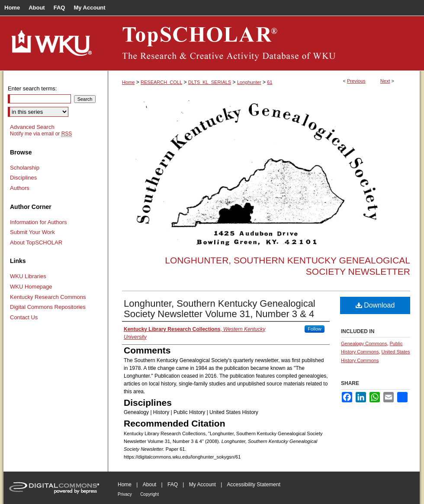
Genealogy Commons (364, 343)
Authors (20, 188)
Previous (356, 81)
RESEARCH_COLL (161, 82)
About (149, 485)
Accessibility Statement (254, 485)
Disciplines (23, 178)
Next (385, 81)
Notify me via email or (41, 134)
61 (270, 82)
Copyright (149, 494)
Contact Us (24, 317)
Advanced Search (32, 127)
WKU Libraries (28, 276)
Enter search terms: (32, 88)
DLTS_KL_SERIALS (210, 82)
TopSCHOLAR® (264, 43)
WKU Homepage (31, 287)
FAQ (173, 485)
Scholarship (25, 168)
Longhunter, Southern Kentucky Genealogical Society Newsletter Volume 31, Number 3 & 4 (220, 309)
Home (128, 82)
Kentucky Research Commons (48, 297)
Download (375, 305)
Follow (315, 329)
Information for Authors (39, 222)
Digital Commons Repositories (48, 307)
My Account (202, 485)
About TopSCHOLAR (36, 242)
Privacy (125, 494)
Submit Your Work (32, 232)
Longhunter (249, 82)
